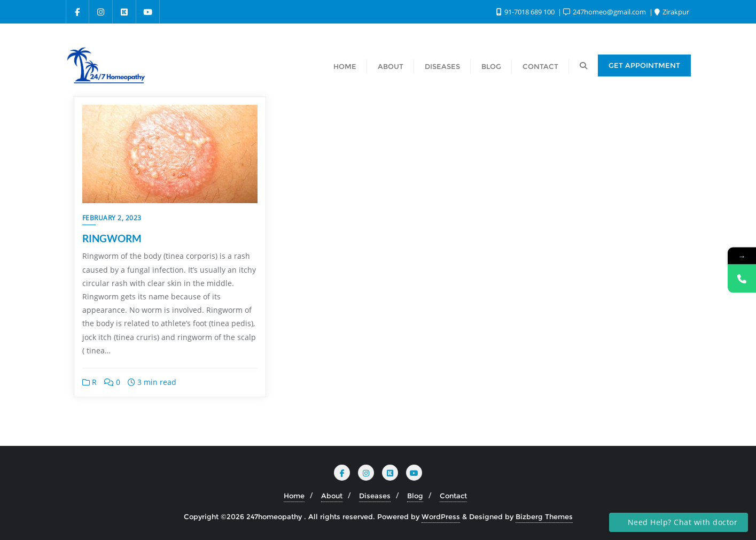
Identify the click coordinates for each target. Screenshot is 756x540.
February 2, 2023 (112, 218)
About (332, 496)
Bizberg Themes (544, 516)
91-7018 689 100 (526, 12)
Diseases (375, 496)
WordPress (441, 516)
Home (294, 496)
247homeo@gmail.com (605, 12)
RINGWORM (112, 238)
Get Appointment (644, 65)
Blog (415, 496)
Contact (453, 496)
